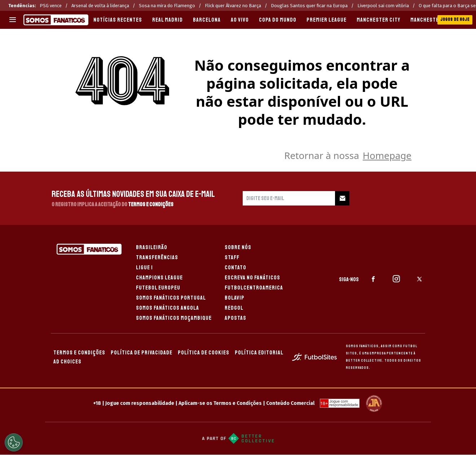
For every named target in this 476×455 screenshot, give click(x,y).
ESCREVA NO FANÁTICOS (252, 278)
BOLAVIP (235, 298)
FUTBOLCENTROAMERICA (254, 288)
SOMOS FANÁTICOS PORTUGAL (171, 298)
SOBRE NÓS (238, 247)
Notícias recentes (118, 20)
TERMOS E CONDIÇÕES (79, 353)
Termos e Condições (151, 204)
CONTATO (235, 268)
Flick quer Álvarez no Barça (233, 6)
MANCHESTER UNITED (436, 20)
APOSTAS (235, 318)
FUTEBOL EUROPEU (158, 288)
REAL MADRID (168, 20)
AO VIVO (240, 20)
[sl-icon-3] (419, 279)
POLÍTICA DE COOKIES (204, 353)
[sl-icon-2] (396, 279)
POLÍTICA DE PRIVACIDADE (142, 353)
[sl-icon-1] (373, 279)
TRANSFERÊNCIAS (157, 257)
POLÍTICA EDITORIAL (259, 353)
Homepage (387, 155)
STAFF (232, 257)
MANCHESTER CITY (378, 20)
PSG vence (51, 6)
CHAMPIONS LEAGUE (159, 278)
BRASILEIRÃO (152, 247)
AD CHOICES (67, 362)
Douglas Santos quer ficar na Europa (309, 6)
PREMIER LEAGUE (327, 20)
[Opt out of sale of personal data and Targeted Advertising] (14, 442)
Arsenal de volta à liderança (100, 6)
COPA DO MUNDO (278, 20)
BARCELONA (207, 20)
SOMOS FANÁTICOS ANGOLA (168, 308)
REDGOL (234, 308)
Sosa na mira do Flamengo (167, 6)
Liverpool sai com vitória (383, 6)
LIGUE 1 (144, 268)
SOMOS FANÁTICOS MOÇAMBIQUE (174, 318)
